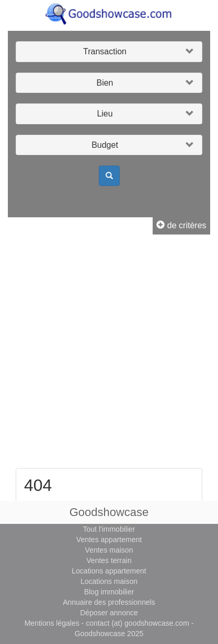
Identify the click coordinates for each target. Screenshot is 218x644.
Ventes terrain (109, 560)
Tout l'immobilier (109, 529)
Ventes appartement (109, 540)
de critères (181, 225)
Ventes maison (109, 550)
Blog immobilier (109, 592)
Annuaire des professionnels (109, 602)
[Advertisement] (109, 354)
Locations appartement (109, 571)
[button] (109, 52)
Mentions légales (52, 623)
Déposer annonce (109, 613)
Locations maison (109, 581)
